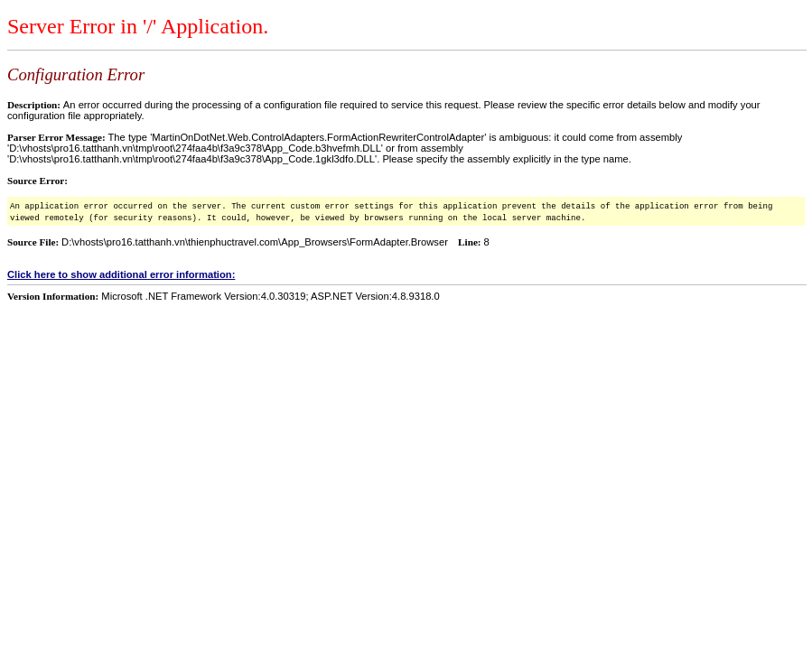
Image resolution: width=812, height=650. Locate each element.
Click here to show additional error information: (121, 274)
